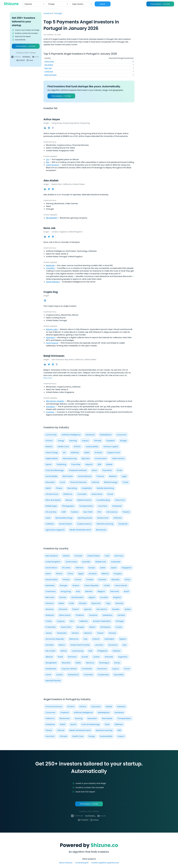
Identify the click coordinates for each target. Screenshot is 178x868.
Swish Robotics (53, 282)
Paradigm (51, 407)
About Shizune (66, 863)
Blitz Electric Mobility (55, 401)
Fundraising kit (82, 863)
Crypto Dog (49, 71)
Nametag (50, 337)
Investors (48, 13)
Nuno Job (48, 68)
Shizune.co (104, 845)
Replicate (50, 265)
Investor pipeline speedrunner (105, 863)
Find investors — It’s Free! (160, 4)
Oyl (47, 159)
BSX (48, 162)
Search (103, 4)
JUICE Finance (52, 165)
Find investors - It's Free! (89, 804)
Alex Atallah (49, 65)
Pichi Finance (52, 343)
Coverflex (50, 268)
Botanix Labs (52, 329)
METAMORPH (52, 218)
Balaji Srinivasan (51, 75)
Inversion (50, 412)
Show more (48, 378)
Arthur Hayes (49, 61)
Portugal (58, 13)
